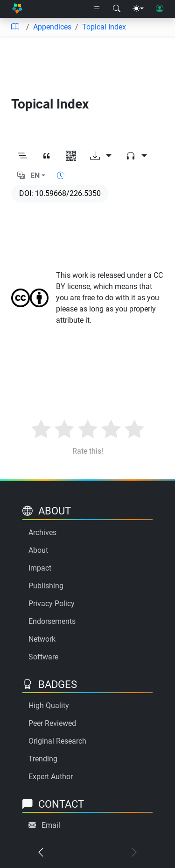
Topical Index (104, 27)
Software (43, 657)
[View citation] (47, 156)
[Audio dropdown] (136, 156)
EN (35, 176)
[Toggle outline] (22, 156)
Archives (42, 532)
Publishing (46, 586)
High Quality (49, 705)
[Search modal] (117, 9)
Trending (43, 759)
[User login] (160, 9)
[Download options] (101, 156)
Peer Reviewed (52, 723)
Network (42, 639)
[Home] (17, 9)
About (38, 550)
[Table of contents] (15, 27)
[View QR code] (71, 156)
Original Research (57, 741)
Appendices (52, 27)
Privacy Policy (52, 604)
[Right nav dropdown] (97, 9)
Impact (40, 568)
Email (51, 825)
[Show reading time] (61, 176)
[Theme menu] (138, 9)
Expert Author (51, 777)
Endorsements (52, 621)
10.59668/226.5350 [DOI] (68, 193)
